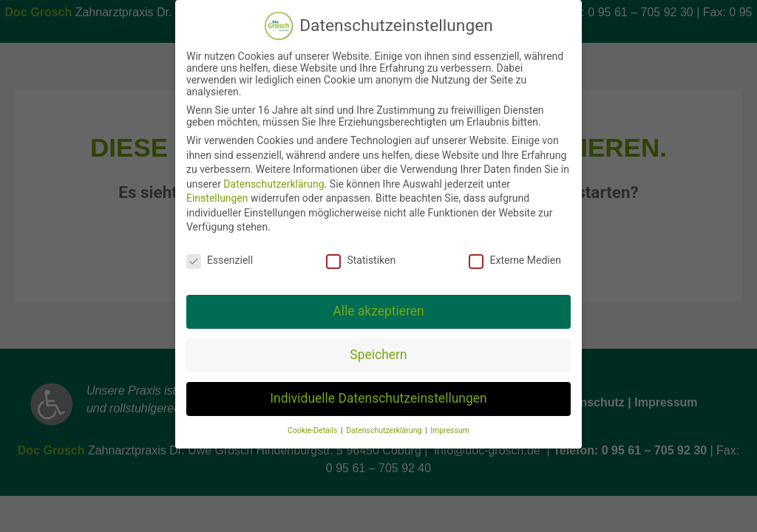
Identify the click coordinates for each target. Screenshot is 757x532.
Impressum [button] (450, 430)
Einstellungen (217, 198)
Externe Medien (515, 260)
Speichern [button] (378, 355)
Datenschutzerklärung (274, 184)
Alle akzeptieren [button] (378, 311)
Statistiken (361, 260)
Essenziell (220, 260)
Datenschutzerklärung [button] (385, 430)
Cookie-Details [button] (313, 430)
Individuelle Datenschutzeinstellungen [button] (378, 398)
